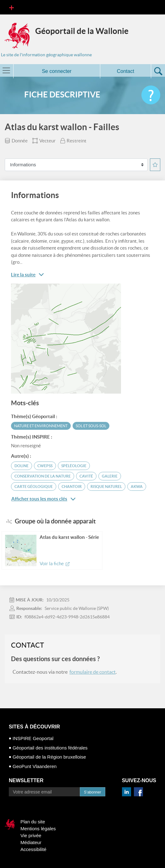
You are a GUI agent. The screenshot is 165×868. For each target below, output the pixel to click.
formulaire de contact (93, 672)
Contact (126, 71)
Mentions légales (38, 829)
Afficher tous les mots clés (43, 499)
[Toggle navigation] (11, 7)
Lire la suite (23, 275)
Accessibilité (33, 849)
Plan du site (33, 822)
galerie (110, 476)
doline (22, 466)
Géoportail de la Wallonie (82, 31)
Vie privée (31, 835)
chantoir (72, 487)
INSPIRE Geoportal (33, 738)
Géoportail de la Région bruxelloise (49, 757)
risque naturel (106, 487)
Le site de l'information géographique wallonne (46, 55)
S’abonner (93, 792)
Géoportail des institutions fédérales (50, 748)
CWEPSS (45, 466)
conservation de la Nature (43, 476)
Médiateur (31, 842)
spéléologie (74, 466)
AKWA (137, 487)
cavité (86, 476)
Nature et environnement (41, 426)
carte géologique (34, 487)
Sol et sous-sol (91, 426)
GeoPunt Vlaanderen (35, 766)
